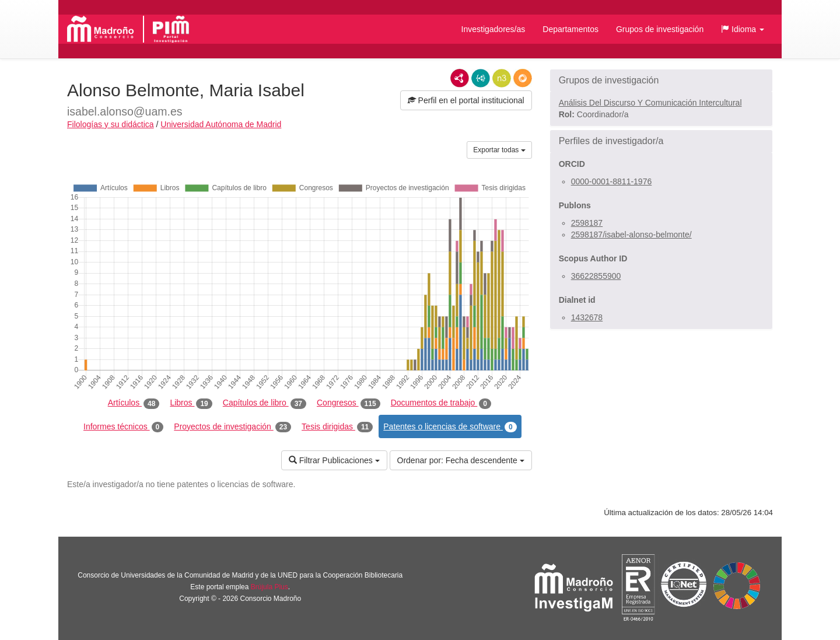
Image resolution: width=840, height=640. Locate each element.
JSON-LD (481, 78)
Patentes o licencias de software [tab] (450, 427)
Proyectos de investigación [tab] (232, 427)
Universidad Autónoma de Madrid (221, 124)
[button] (743, 29)
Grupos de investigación (660, 29)
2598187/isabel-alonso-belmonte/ (631, 235)
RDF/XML (460, 78)
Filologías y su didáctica (111, 124)
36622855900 (596, 276)
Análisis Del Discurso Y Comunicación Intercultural (650, 103)
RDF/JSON (523, 78)
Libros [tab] (191, 403)
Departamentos (570, 29)
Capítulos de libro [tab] (265, 403)
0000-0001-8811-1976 (612, 181)
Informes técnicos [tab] (123, 427)
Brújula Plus (269, 587)
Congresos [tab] (349, 403)
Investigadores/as (494, 29)
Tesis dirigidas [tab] (337, 427)
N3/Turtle (502, 78)
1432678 (587, 317)
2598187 (587, 223)
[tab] (661, 81)
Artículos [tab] (134, 403)
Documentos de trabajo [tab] (441, 403)
